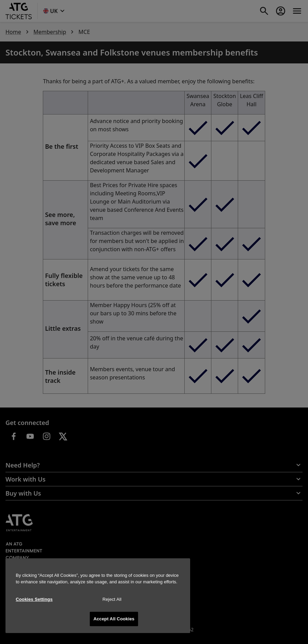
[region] (98, 596)
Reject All (112, 599)
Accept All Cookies (114, 619)
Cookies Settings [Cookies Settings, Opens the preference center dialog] (34, 599)
